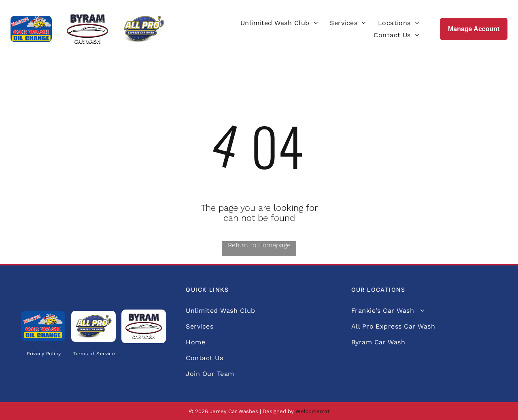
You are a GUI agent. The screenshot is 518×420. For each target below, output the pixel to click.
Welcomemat (312, 411)
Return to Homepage (259, 245)
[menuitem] (279, 23)
